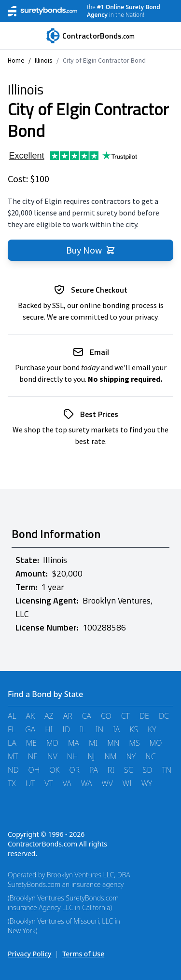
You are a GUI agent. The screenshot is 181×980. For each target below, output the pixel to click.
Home (16, 60)
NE (33, 756)
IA (116, 729)
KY (152, 729)
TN (167, 770)
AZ (49, 716)
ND (13, 770)
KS (134, 729)
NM (111, 756)
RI (111, 770)
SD (148, 770)
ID (66, 729)
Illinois (44, 60)
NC (150, 756)
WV (107, 783)
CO (106, 716)
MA (74, 743)
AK (31, 716)
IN (99, 729)
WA (87, 783)
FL (12, 729)
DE (144, 716)
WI (127, 783)
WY (147, 783)
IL (83, 729)
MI (93, 743)
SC (129, 770)
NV (52, 756)
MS (134, 743)
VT (49, 783)
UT (30, 783)
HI (49, 729)
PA (94, 770)
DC (164, 716)
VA (67, 783)
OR (74, 770)
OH (34, 770)
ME (31, 743)
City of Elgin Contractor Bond (104, 60)
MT (13, 756)
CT (125, 716)
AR (68, 716)
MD (52, 743)
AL (12, 716)
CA (87, 716)
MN (113, 743)
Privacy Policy (29, 954)
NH (73, 756)
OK (54, 770)
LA (12, 743)
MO (156, 743)
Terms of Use (83, 954)
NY (131, 756)
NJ (91, 756)
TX (12, 783)
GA (30, 729)
